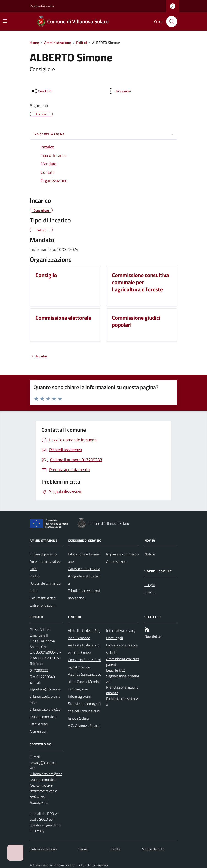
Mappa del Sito (153, 849)
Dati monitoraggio (43, 849)
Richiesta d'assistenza (122, 701)
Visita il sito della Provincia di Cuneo (84, 649)
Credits (115, 849)
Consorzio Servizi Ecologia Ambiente (84, 663)
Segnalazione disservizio (123, 679)
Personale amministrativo (45, 587)
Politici (82, 43)
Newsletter (153, 636)
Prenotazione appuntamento (122, 690)
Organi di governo (43, 554)
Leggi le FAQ (116, 670)
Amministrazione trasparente (123, 662)
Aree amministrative (45, 561)
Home (34, 43)
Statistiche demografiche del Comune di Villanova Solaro (84, 711)
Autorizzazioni (117, 561)
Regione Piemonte (42, 6)
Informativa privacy (121, 630)
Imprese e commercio (122, 554)
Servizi (83, 849)
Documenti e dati (43, 598)
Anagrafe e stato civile (84, 580)
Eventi (149, 592)
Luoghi (150, 585)
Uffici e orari (39, 724)
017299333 (39, 670)
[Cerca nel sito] (170, 21)
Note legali (114, 638)
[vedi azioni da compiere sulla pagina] (119, 91)
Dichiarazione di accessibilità (122, 649)
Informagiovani (79, 696)
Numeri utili (38, 731)
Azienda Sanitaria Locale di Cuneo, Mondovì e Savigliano (84, 682)
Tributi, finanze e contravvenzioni (84, 594)
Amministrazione (58, 43)
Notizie (150, 554)
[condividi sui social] (41, 91)
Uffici (34, 569)
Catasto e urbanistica (84, 569)
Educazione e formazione (84, 558)
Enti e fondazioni (42, 605)
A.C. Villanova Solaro (84, 726)
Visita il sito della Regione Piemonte (84, 634)
